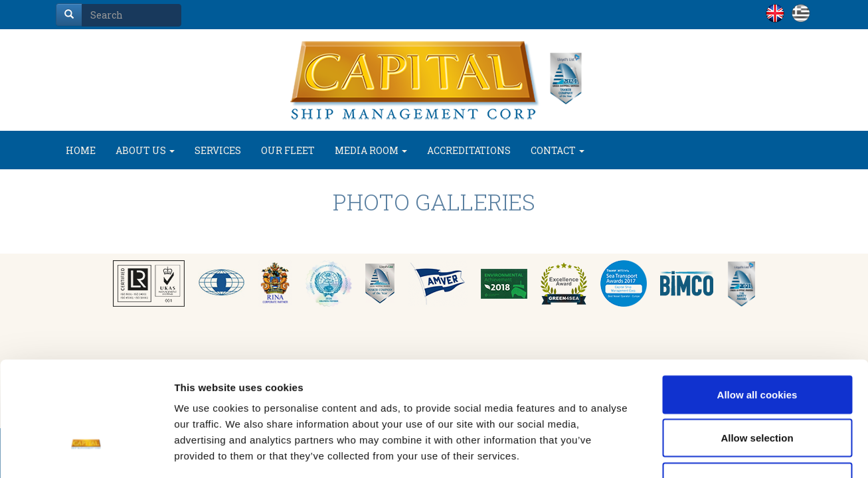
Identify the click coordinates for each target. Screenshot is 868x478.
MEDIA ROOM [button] (371, 150)
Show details (697, 452)
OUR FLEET (288, 150)
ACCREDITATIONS (469, 150)
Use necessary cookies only (757, 391)
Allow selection (757, 348)
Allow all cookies (757, 304)
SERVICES (218, 150)
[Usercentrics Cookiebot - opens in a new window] (86, 452)
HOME (81, 150)
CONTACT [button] (558, 150)
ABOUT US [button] (145, 150)
